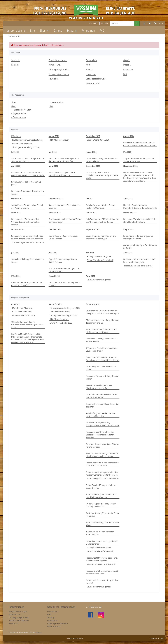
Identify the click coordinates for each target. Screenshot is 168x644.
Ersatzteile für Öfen (23, 110)
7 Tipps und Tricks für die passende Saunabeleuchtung (139, 160)
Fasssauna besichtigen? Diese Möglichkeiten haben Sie (62, 174)
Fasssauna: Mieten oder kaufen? (138, 266)
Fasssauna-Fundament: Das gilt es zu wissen (28, 193)
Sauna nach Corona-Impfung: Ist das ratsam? (65, 284)
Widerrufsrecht (93, 83)
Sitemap (90, 69)
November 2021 (18, 229)
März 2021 (16, 276)
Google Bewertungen (58, 60)
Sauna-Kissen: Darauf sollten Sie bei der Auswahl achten (27, 207)
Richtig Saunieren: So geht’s (99, 256)
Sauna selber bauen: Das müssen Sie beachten (65, 207)
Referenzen (88, 30)
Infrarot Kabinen (19, 117)
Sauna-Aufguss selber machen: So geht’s (26, 183)
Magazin (72, 30)
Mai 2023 (127, 152)
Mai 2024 (53, 152)
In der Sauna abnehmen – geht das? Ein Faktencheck (64, 270)
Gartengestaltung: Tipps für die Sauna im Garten (140, 247)
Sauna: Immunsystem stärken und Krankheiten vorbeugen (101, 237)
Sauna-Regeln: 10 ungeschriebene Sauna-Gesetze (64, 237)
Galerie (58, 30)
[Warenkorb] (159, 23)
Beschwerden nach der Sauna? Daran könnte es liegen (65, 221)
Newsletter (53, 79)
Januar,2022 (91, 213)
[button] (144, 23)
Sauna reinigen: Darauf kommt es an (28, 242)
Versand (39, 632)
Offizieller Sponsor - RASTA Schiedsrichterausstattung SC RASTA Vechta (102, 175)
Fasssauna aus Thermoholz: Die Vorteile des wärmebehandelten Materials (25, 222)
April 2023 (16, 166)
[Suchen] (122, 23)
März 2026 (16, 136)
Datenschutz (92, 60)
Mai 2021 (90, 253)
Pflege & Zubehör (19, 114)
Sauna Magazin (93, 304)
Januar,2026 (54, 136)
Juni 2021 (53, 253)
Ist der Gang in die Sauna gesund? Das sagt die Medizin (138, 237)
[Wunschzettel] (150, 23)
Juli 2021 (15, 253)
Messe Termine (55, 304)
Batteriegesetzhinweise (96, 79)
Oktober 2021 (55, 229)
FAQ (102, 30)
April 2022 (128, 199)
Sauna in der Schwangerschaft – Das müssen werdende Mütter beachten (27, 237)
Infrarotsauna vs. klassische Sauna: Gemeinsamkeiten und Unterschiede (27, 174)
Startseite (93, 23)
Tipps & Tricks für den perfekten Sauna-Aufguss (63, 261)
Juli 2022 (90, 199)
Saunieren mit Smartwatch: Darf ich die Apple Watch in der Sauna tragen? (140, 144)
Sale (51, 106)
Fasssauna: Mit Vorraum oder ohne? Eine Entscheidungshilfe (139, 261)
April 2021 (128, 253)
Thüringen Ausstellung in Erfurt (26, 147)
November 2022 (130, 166)
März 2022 (16, 213)
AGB (88, 65)
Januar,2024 (91, 152)
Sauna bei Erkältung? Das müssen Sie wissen (28, 261)
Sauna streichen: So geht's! (99, 280)
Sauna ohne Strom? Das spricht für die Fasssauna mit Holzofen (64, 160)
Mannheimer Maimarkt (22, 144)
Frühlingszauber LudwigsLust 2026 (27, 140)
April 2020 (90, 276)
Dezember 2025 (93, 136)
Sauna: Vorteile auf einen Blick (100, 260)
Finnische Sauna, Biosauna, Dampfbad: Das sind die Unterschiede (140, 207)
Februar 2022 (55, 213)
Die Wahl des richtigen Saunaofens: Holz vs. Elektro (101, 160)
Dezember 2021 (130, 213)
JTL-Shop (161, 638)
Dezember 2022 (93, 166)
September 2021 (93, 229)
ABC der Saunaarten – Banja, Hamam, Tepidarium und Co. (28, 160)
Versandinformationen (59, 74)
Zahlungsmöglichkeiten (59, 69)
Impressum (91, 74)
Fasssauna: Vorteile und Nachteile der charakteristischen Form (140, 221)
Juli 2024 (15, 152)
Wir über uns (54, 65)
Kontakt (105, 23)
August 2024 (129, 136)
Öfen (13, 106)
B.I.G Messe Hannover (59, 140)
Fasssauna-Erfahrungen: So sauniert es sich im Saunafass (27, 284)
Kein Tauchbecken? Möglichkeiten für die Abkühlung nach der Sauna (102, 221)
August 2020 (54, 276)
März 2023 (53, 166)
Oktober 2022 (17, 199)
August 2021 (129, 229)
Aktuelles (15, 304)
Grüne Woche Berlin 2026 (98, 140)
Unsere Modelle (57, 102)
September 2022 (56, 199)
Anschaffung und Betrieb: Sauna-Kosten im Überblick (100, 207)
